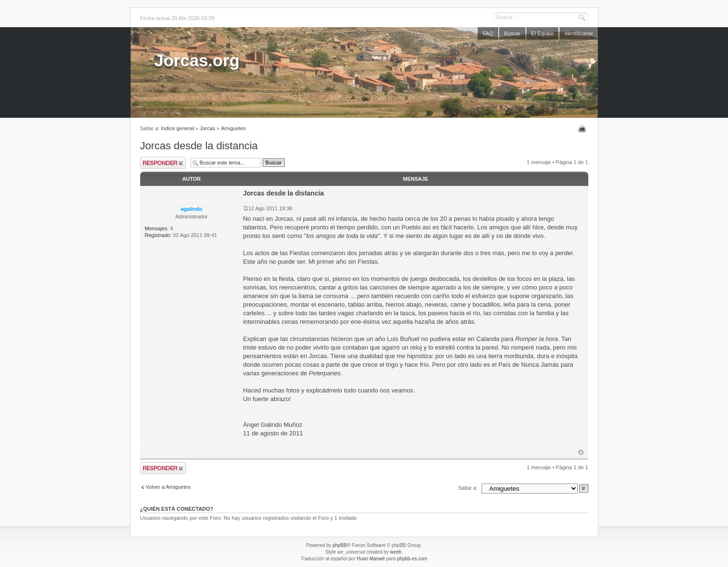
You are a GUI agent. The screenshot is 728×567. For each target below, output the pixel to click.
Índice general (178, 128)
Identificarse (579, 33)
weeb (396, 552)
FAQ (488, 33)
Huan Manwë (371, 559)
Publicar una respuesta (163, 163)
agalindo (191, 209)
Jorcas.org (197, 60)
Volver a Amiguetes (168, 487)
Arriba (581, 452)
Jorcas (207, 128)
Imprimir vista (583, 129)
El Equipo (542, 33)
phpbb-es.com (412, 559)
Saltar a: (468, 488)
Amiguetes (234, 128)
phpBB (339, 545)
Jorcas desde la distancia (199, 146)
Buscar (512, 33)
